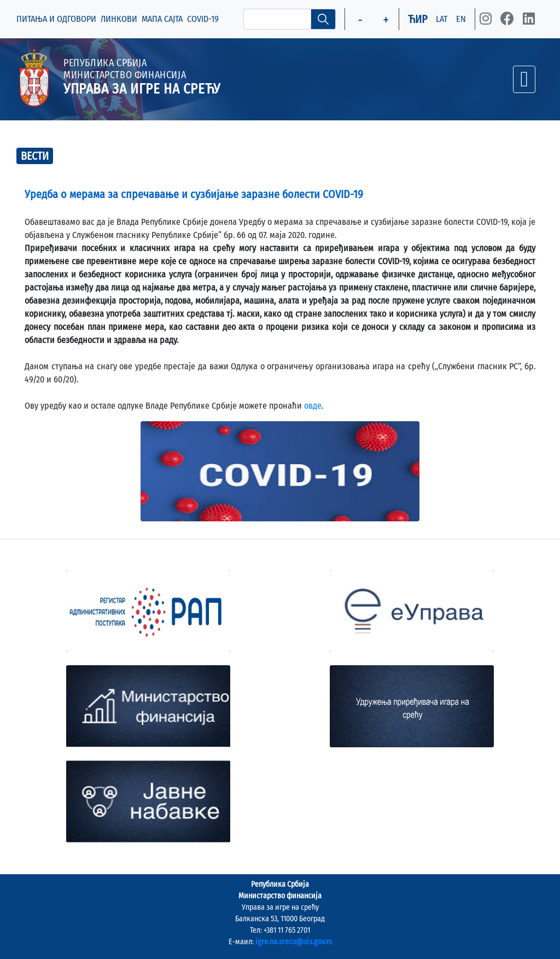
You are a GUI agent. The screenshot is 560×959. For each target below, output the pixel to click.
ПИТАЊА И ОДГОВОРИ (56, 19)
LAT (442, 19)
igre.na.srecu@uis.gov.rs (294, 942)
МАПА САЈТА (162, 19)
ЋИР (418, 19)
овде (313, 406)
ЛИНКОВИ (119, 19)
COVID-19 (203, 19)
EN (461, 19)
